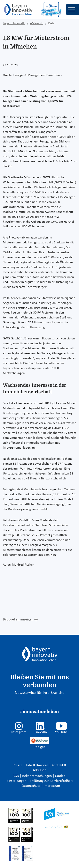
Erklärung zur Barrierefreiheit (51, 781)
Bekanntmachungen (37, 776)
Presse (18, 765)
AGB (16, 776)
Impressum (52, 786)
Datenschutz (31, 786)
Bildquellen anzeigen (18, 620)
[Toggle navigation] (73, 9)
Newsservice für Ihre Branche (40, 693)
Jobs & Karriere (37, 765)
